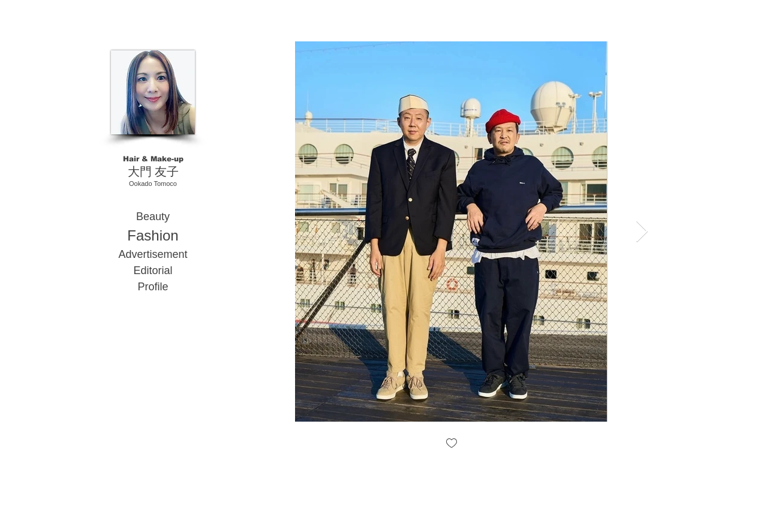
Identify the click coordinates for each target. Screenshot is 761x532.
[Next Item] (642, 232)
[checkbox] (451, 444)
